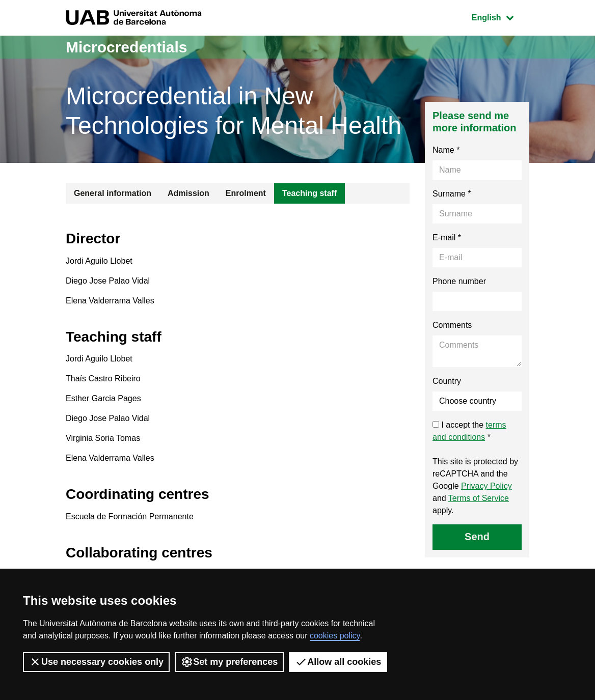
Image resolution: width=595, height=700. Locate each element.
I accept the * (469, 431)
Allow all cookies (338, 662)
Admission (188, 193)
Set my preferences (229, 662)
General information (113, 193)
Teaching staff (309, 193)
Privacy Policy (486, 486)
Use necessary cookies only (96, 662)
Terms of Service (479, 498)
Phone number (459, 281)
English (500, 17)
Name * (446, 150)
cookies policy (335, 636)
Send (477, 537)
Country (447, 381)
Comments (452, 325)
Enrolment (246, 193)
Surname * (452, 194)
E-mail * (447, 237)
